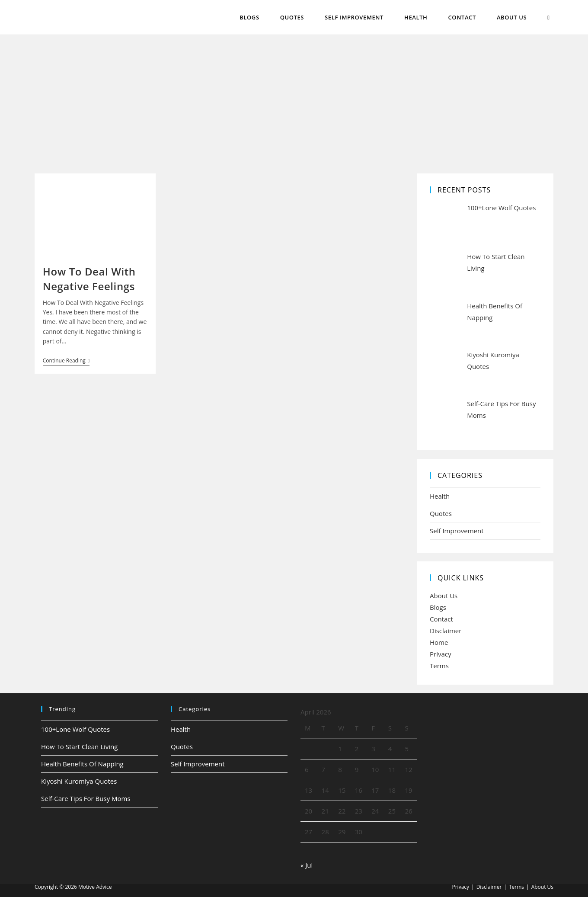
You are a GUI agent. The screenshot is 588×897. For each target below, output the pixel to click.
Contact (441, 619)
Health (440, 496)
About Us (444, 596)
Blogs (438, 607)
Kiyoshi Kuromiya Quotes (79, 781)
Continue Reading (66, 361)
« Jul (307, 865)
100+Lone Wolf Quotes (75, 729)
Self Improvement (457, 531)
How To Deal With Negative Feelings (89, 279)
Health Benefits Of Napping (82, 764)
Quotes (441, 513)
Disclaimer (446, 631)
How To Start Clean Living (79, 746)
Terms (439, 666)
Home (439, 642)
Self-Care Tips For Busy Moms (86, 798)
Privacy (440, 654)
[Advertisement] (294, 100)
